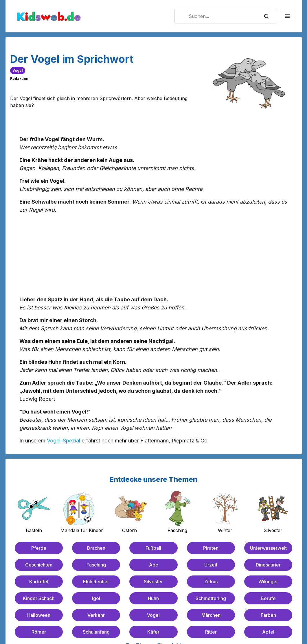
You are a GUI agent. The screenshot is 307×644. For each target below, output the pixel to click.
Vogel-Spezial (64, 441)
